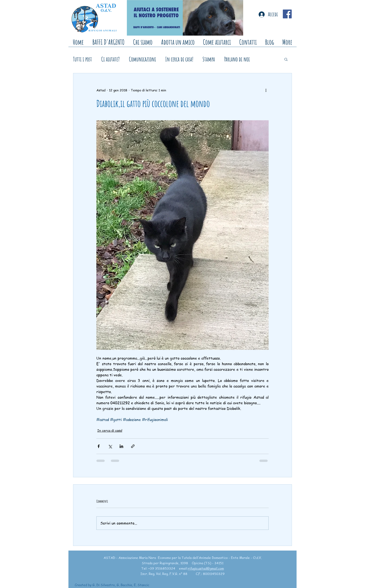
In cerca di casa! (179, 59)
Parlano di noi (237, 59)
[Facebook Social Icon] (287, 14)
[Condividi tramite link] (133, 446)
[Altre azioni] (266, 90)
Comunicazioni (142, 59)
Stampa (209, 59)
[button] (286, 59)
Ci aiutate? (110, 59)
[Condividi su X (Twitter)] (110, 446)
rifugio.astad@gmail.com (206, 568)
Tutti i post (83, 59)
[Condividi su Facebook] (99, 446)
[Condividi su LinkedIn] (121, 446)
